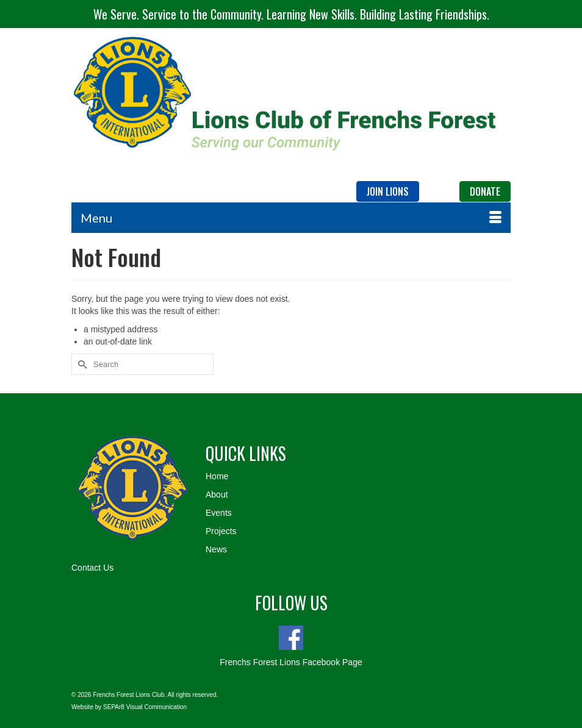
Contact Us (92, 568)
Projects (221, 531)
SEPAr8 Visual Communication (145, 707)
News (216, 549)
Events (219, 513)
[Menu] (291, 218)
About (217, 494)
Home (217, 476)
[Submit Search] (81, 364)
